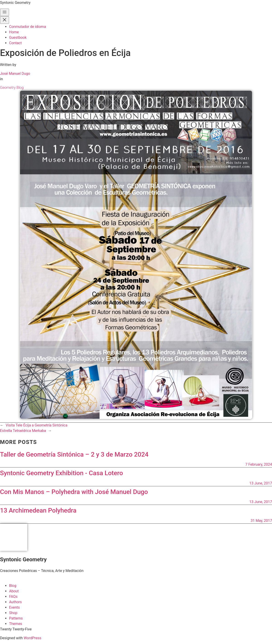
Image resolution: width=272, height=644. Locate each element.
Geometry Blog (12, 88)
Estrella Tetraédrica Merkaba (23, 431)
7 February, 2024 (259, 464)
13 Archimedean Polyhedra (38, 510)
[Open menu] (5, 12)
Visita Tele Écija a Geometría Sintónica (36, 425)
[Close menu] (5, 20)
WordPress (32, 638)
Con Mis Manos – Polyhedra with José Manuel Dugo (74, 492)
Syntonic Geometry (15, 3)
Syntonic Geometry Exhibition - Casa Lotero (61, 473)
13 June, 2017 (261, 483)
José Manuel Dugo (15, 74)
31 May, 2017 (261, 521)
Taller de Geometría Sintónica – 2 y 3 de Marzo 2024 (74, 454)
